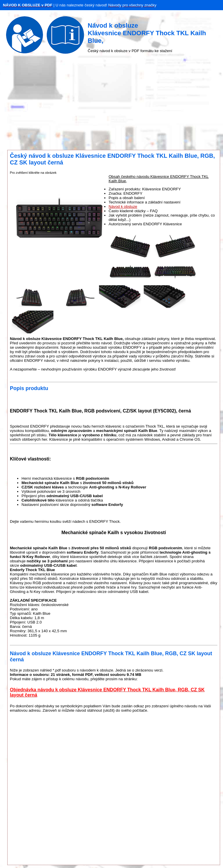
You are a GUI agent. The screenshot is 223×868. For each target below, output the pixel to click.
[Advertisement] (111, 103)
